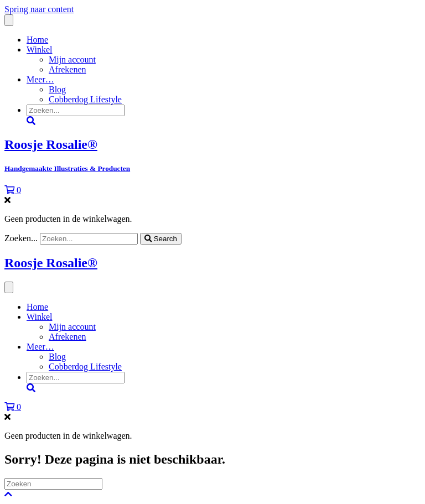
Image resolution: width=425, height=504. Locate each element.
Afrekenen (68, 69)
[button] (8, 494)
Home (37, 40)
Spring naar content (39, 9)
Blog (57, 89)
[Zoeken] (53, 484)
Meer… (40, 79)
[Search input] (76, 110)
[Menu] (9, 20)
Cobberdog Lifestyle (85, 99)
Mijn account (72, 59)
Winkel (39, 50)
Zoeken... (22, 238)
